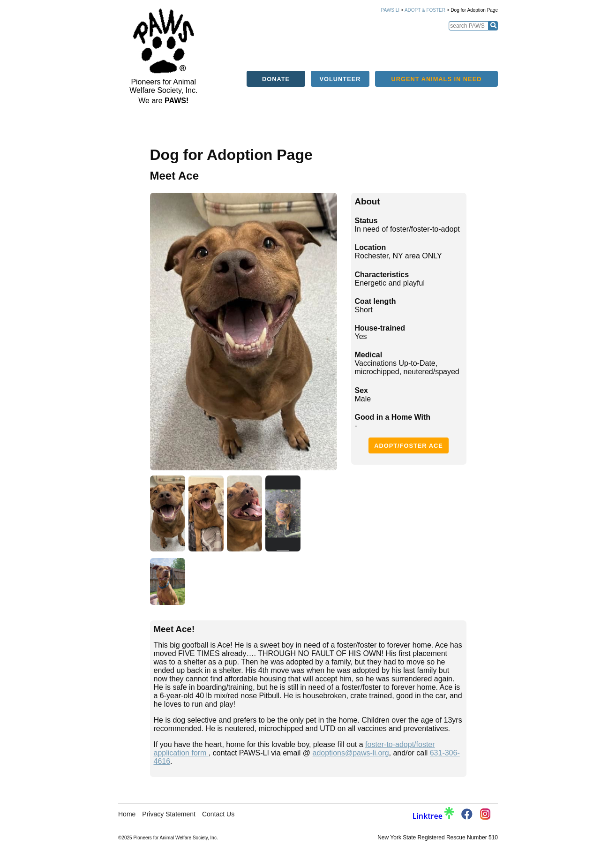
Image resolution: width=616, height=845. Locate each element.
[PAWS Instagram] (485, 815)
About (255, 41)
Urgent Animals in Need (437, 60)
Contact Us (218, 814)
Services (405, 41)
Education (368, 41)
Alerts (333, 41)
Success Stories (453, 41)
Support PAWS (509, 41)
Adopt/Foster (294, 41)
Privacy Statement (169, 814)
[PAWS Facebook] (467, 816)
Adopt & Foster (425, 10)
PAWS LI (390, 10)
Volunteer (340, 60)
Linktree (433, 816)
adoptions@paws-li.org (351, 753)
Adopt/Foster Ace (408, 446)
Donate (276, 60)
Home (230, 41)
